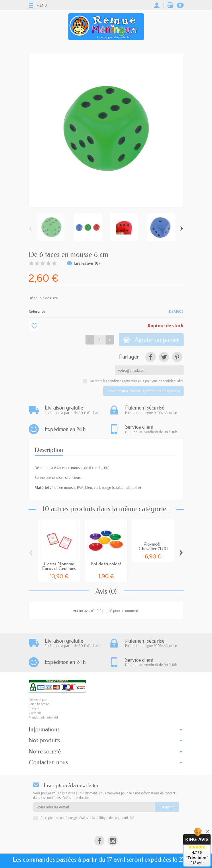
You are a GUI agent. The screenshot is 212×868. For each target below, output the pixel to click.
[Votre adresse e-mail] (94, 807)
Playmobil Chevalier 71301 (153, 546)
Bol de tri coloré (106, 564)
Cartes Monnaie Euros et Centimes (59, 566)
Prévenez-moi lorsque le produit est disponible (143, 391)
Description (49, 450)
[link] (150, 357)
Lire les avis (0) (83, 263)
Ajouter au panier (151, 340)
